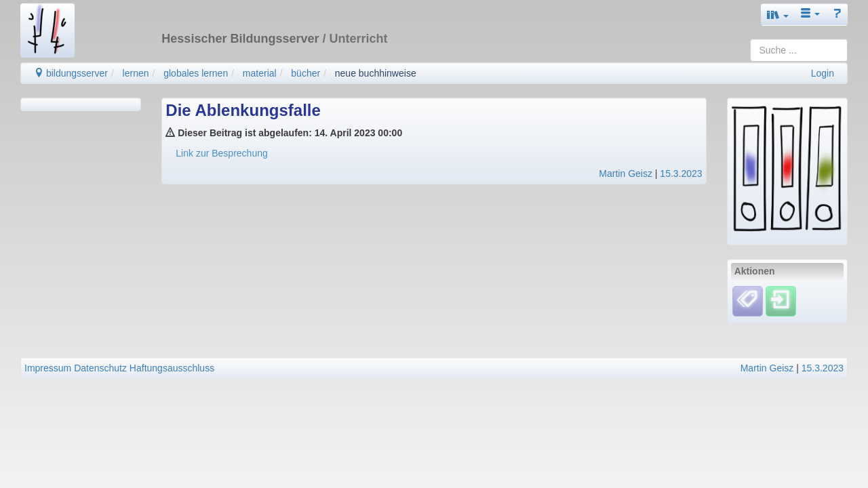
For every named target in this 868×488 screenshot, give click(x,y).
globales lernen (196, 73)
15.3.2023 (681, 174)
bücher (305, 73)
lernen (136, 73)
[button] (778, 15)
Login (823, 73)
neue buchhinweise (376, 73)
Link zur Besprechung (221, 153)
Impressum (48, 368)
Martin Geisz (626, 174)
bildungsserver (71, 73)
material (260, 73)
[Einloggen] (781, 300)
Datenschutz (100, 368)
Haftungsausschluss (172, 368)
